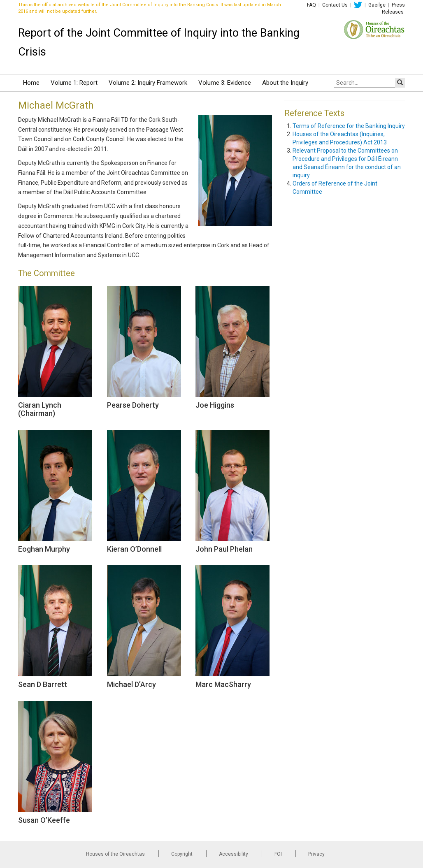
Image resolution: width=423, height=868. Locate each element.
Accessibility (234, 854)
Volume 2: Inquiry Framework (148, 83)
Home (31, 83)
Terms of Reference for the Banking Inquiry (349, 126)
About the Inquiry (285, 83)
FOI (278, 854)
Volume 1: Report (74, 83)
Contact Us (335, 5)
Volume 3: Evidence (225, 83)
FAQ (311, 5)
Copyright (182, 854)
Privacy (316, 854)
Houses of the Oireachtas (115, 854)
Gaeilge (377, 5)
